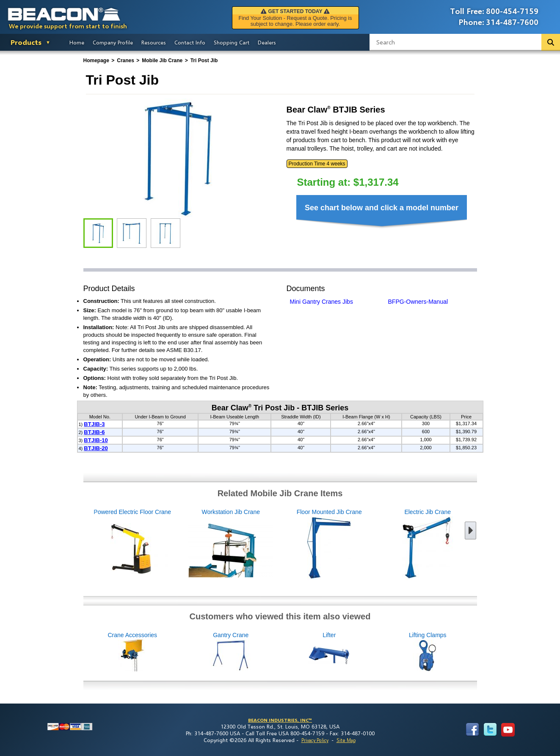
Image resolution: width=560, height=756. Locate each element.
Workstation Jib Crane (186, 545)
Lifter (374, 652)
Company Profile (113, 42)
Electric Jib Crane (382, 545)
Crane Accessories (178, 652)
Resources (154, 42)
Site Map (346, 740)
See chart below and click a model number (382, 208)
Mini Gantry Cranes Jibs (321, 302)
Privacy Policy (315, 740)
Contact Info (190, 42)
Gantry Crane (276, 652)
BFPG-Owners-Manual (418, 302)
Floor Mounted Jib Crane (284, 545)
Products (26, 42)
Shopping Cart (232, 42)
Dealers (267, 42)
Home (77, 42)
